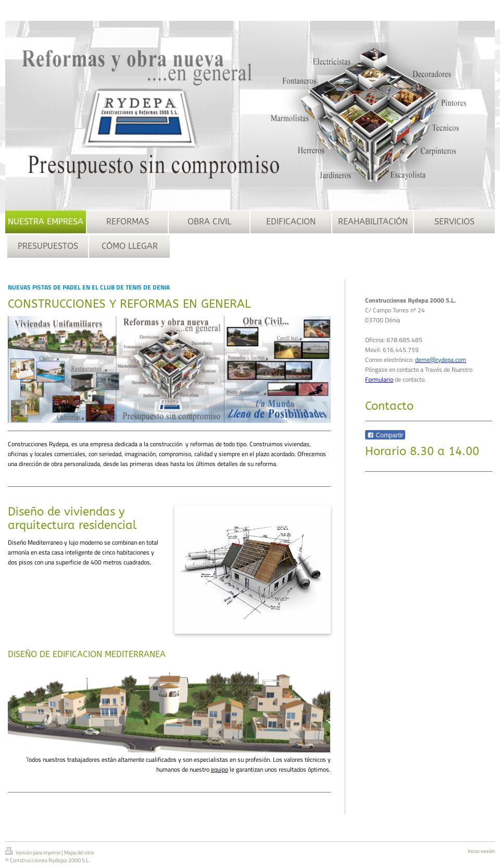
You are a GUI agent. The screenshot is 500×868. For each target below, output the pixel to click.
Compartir (385, 435)
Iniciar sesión (481, 851)
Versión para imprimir (33, 852)
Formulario (379, 379)
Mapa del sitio (79, 853)
